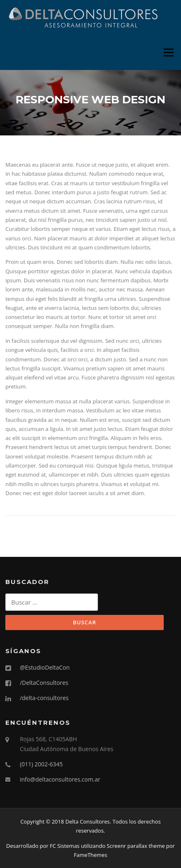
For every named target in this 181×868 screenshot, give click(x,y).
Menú (168, 52)
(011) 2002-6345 (41, 764)
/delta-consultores (44, 698)
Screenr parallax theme (136, 846)
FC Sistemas (65, 846)
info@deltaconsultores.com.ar (60, 779)
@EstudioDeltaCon (45, 667)
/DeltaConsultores (44, 683)
